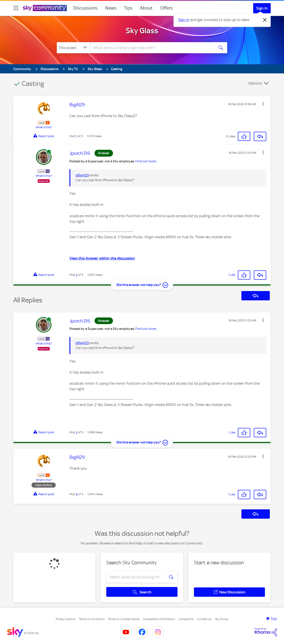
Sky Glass (142, 31)
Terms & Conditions (92, 619)
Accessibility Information (159, 619)
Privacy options (66, 619)
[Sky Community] (45, 8)
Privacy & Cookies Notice (124, 619)
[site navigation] (16, 8)
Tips (128, 8)
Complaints (186, 619)
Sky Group (222, 619)
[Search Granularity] (73, 48)
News (111, 8)
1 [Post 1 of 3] (76, 136)
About (146, 8)
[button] (263, 104)
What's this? (44, 127)
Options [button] (255, 83)
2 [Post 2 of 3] (77, 275)
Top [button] (274, 619)
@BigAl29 (82, 175)
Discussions (85, 8)
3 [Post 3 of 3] (77, 494)
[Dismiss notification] (265, 20)
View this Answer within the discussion (102, 258)
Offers (167, 8)
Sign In (262, 8)
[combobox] (152, 48)
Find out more (146, 161)
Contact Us (204, 619)
